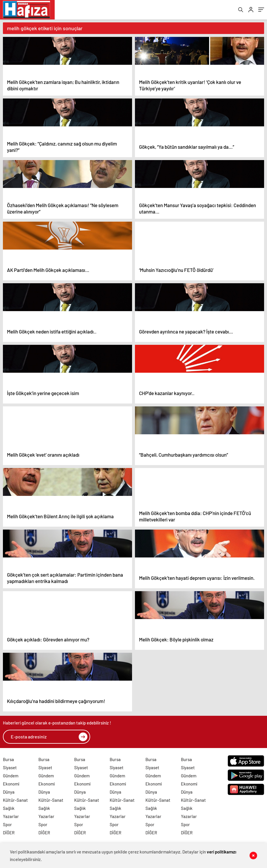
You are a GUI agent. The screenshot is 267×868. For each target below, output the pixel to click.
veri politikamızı (222, 852)
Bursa (8, 760)
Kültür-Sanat (15, 801)
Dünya (9, 793)
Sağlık (9, 809)
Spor (7, 825)
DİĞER (9, 833)
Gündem (11, 776)
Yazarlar (11, 817)
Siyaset (10, 768)
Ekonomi (11, 785)
